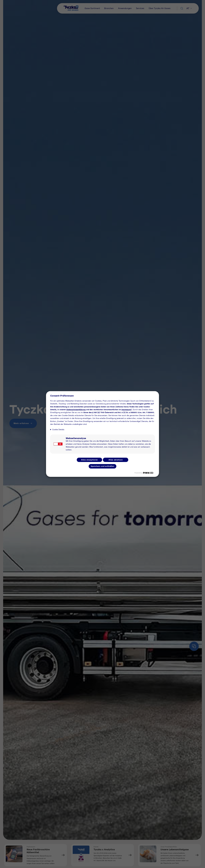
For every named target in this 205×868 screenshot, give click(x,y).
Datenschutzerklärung (76, 410)
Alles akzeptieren (89, 460)
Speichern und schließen (102, 466)
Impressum (126, 410)
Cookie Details (58, 430)
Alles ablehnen (116, 460)
